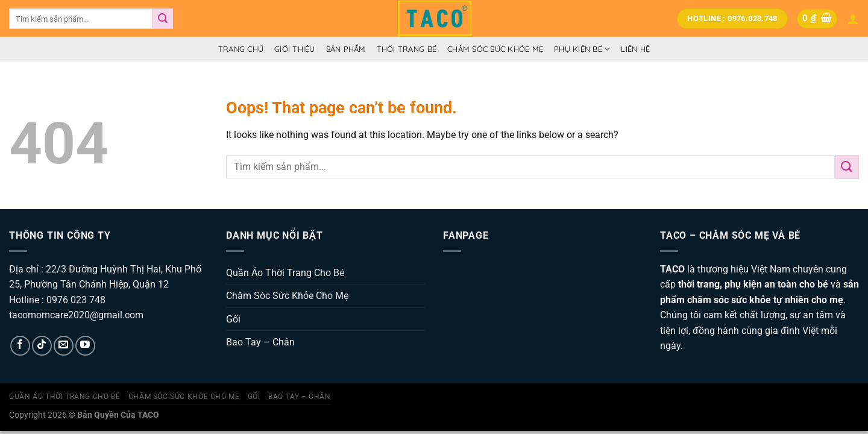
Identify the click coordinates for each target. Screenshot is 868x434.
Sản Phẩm (346, 49)
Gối (233, 319)
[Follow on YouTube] (85, 346)
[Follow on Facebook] (20, 346)
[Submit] (163, 19)
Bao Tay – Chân (260, 342)
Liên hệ (635, 49)
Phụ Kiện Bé (582, 49)
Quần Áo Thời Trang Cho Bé (285, 273)
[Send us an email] (64, 346)
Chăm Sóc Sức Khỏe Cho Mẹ (287, 296)
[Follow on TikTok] (42, 346)
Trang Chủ (241, 49)
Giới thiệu (295, 49)
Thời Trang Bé (407, 49)
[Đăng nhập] (853, 19)
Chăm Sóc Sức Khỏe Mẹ (495, 49)
